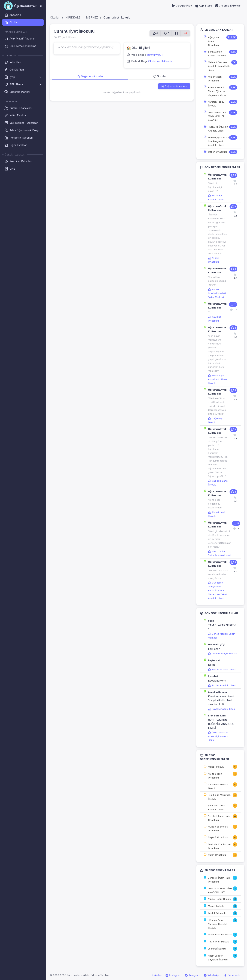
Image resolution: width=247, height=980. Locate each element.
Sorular (160, 76)
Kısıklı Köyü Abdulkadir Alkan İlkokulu (217, 379)
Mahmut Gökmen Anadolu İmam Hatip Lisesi (219, 66)
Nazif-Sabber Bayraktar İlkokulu (218, 958)
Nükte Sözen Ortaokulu (215, 776)
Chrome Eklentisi (228, 6)
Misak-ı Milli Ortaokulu (220, 935)
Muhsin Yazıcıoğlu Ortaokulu (218, 829)
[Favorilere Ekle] (177, 33)
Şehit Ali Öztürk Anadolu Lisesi (216, 807)
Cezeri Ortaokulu (217, 152)
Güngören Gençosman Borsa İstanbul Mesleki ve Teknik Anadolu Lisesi (218, 590)
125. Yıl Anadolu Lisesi (222, 669)
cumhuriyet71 (155, 55)
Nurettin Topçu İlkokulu (216, 104)
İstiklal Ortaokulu (217, 913)
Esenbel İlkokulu (217, 949)
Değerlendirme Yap (174, 86)
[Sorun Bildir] (185, 33)
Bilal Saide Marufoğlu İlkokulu (220, 797)
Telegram (192, 975)
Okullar (55, 17)
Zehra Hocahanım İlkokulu (218, 786)
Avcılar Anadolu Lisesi (222, 685)
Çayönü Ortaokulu (218, 837)
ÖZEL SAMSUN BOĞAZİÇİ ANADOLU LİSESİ (219, 736)
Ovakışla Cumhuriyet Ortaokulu (219, 846)
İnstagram (173, 975)
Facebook (232, 975)
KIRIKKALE (73, 17)
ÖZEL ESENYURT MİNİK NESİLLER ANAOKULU (217, 116)
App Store (203, 6)
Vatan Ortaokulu (217, 855)
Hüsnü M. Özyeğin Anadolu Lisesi (218, 129)
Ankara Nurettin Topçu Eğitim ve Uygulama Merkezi (218, 91)
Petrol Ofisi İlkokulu (219, 942)
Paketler (157, 975)
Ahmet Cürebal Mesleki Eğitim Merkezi (217, 293)
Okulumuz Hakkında (160, 61)
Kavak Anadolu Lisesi (222, 709)
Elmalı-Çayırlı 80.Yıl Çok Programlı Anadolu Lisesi (218, 141)
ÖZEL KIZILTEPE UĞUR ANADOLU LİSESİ (220, 890)
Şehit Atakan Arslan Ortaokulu (217, 54)
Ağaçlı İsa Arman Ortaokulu (213, 41)
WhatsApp (212, 975)
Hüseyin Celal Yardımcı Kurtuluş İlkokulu (218, 924)
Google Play (182, 6)
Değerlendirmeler (90, 76)
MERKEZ (92, 17)
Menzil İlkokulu (216, 767)
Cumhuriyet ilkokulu (117, 17)
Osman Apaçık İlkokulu (222, 654)
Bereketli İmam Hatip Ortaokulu (219, 818)
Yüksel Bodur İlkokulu (220, 899)
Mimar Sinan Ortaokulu (215, 79)
